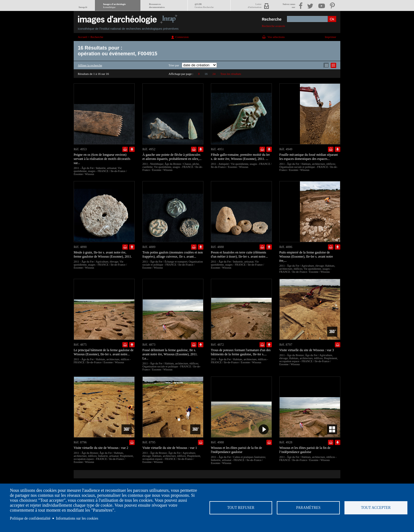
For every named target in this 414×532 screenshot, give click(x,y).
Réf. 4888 (217, 247)
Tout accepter (376, 508)
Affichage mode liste (333, 65)
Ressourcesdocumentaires (157, 6)
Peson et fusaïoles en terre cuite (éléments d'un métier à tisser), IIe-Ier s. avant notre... (239, 254)
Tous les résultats (231, 74)
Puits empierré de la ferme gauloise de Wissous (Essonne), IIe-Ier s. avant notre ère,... (306, 257)
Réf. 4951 (217, 149)
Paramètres (308, 508)
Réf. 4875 (80, 345)
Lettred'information (255, 6)
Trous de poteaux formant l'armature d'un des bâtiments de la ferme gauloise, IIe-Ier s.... (241, 352)
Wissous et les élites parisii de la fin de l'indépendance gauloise (236, 450)
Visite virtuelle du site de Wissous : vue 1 (170, 448)
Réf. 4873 (149, 345)
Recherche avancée (273, 26)
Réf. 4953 (80, 149)
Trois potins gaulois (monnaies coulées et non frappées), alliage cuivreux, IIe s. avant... (173, 254)
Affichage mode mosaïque (326, 65)
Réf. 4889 (149, 247)
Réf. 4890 (80, 247)
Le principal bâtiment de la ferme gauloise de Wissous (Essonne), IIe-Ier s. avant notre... (104, 352)
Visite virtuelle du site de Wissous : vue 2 (101, 448)
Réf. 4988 (217, 442)
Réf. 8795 (149, 442)
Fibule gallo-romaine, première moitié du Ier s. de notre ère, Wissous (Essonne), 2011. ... (240, 157)
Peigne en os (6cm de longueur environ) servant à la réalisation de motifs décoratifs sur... (102, 159)
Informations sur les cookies (77, 518)
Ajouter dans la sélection (125, 149)
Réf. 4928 (286, 442)
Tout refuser (241, 508)
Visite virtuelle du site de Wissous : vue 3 (307, 350)
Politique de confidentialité (30, 518)
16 (206, 74)
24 (214, 74)
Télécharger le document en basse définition (132, 149)
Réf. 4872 (217, 345)
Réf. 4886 (286, 247)
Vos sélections (276, 37)
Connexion (182, 37)
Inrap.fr (83, 7)
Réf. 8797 (286, 345)
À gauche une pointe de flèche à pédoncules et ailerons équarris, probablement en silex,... (172, 157)
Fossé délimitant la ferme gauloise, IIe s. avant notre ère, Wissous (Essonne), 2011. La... (170, 354)
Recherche (272, 19)
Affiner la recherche (90, 65)
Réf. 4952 (149, 149)
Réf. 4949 (286, 149)
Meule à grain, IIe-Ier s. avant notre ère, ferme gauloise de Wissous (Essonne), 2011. (103, 254)
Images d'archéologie (114, 6)
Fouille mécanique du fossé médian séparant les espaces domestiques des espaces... (309, 157)
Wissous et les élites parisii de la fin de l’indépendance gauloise (305, 450)
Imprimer (330, 37)
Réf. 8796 (80, 442)
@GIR (204, 6)
